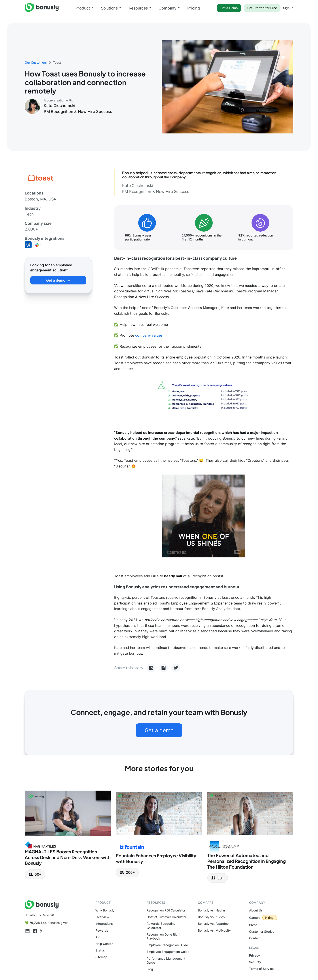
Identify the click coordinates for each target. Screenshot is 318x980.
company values (149, 335)
